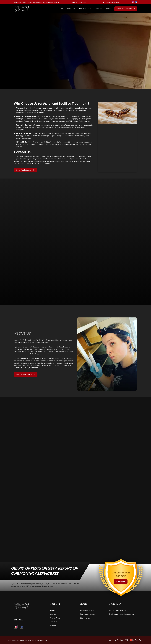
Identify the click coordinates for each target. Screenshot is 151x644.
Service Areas (55, 618)
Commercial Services (87, 614)
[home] (22, 9)
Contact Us (121, 582)
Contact (108, 9)
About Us (98, 9)
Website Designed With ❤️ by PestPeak (126, 640)
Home (61, 9)
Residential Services (87, 610)
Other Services (85, 618)
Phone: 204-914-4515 (117, 610)
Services (53, 614)
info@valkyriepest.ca (112, 2)
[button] (70, 9)
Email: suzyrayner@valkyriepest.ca (121, 614)
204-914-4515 (82, 2)
